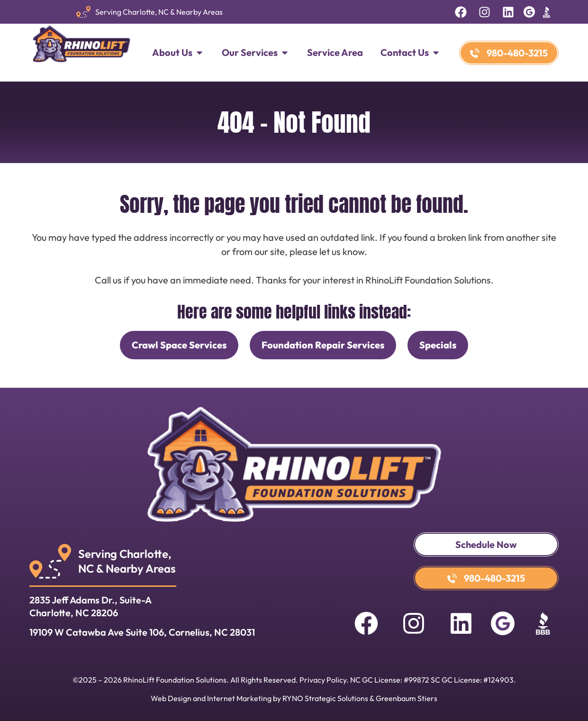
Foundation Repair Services (323, 345)
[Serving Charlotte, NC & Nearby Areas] (83, 12)
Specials (438, 345)
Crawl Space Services (179, 345)
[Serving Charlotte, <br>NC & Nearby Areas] (50, 561)
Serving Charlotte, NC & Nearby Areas (159, 12)
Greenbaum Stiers (407, 698)
